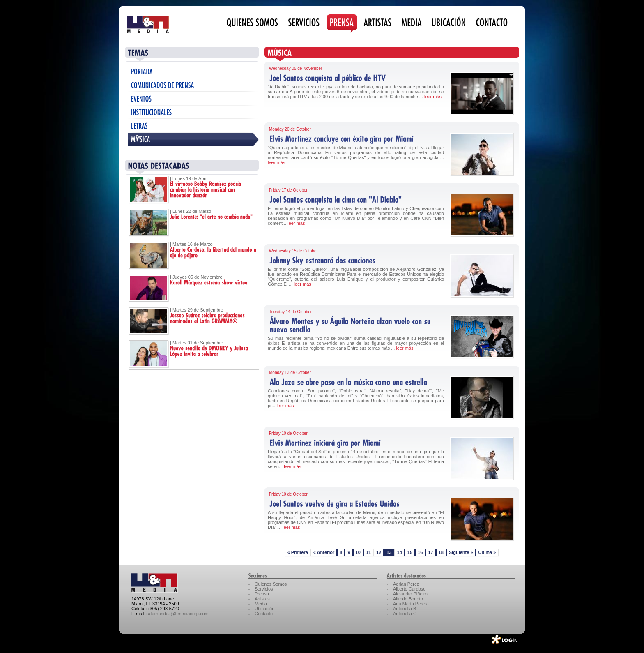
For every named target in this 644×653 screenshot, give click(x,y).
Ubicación (264, 609)
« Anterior (324, 552)
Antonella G (405, 614)
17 (430, 552)
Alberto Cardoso (409, 589)
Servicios (264, 589)
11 (368, 552)
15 (410, 552)
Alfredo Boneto (408, 599)
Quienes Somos (271, 584)
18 (441, 552)
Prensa (262, 594)
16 (420, 552)
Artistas (262, 599)
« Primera (298, 552)
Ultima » (487, 552)
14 (400, 552)
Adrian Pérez (406, 584)
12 (379, 552)
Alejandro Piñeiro (410, 594)
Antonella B (405, 609)
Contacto (264, 614)
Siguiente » (461, 552)
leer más (433, 97)
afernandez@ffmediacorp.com (178, 614)
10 (358, 552)
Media (261, 604)
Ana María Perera (411, 604)
